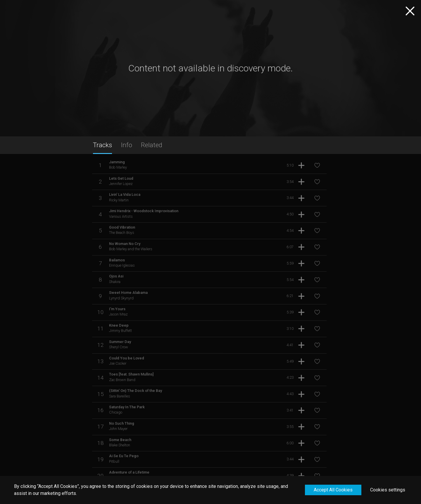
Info (126, 145)
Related (152, 145)
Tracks (102, 145)
